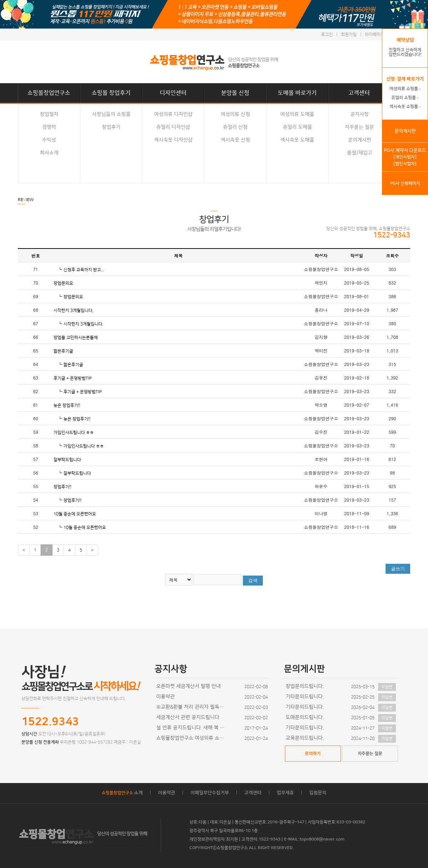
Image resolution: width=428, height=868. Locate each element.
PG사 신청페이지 (405, 183)
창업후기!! (62, 487)
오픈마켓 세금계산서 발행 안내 (188, 686)
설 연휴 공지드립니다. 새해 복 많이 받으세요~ (192, 728)
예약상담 (405, 40)
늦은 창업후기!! (67, 405)
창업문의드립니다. (305, 686)
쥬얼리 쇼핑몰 (405, 98)
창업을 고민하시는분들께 (76, 338)
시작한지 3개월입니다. (73, 310)
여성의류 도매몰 (297, 114)
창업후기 (111, 127)
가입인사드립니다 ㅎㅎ (74, 433)
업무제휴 (285, 793)
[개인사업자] (405, 157)
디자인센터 (173, 93)
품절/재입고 (360, 153)
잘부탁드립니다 (67, 460)
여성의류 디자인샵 (173, 114)
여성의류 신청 (235, 114)
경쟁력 (49, 127)
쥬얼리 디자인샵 (173, 127)
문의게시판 (360, 140)
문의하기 (313, 754)
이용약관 (165, 697)
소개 (122, 793)
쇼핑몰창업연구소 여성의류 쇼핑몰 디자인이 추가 (192, 738)
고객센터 (359, 93)
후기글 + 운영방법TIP (73, 378)
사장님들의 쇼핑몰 (111, 114)
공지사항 (360, 114)
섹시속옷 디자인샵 (173, 140)
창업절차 (49, 114)
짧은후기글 (63, 351)
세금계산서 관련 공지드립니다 (188, 717)
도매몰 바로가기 (297, 93)
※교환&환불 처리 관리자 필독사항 (192, 707)
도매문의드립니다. (305, 717)
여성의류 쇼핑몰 (405, 89)
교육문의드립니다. (305, 738)
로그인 (327, 34)
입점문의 (318, 793)
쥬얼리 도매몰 (297, 127)
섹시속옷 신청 (235, 140)
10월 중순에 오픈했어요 (75, 514)
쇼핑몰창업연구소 (49, 93)
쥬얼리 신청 (235, 127)
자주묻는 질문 (360, 127)
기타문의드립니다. (305, 697)
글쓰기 (398, 569)
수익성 (49, 140)
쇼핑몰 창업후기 (111, 93)
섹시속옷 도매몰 (297, 140)
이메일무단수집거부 (210, 793)
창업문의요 (63, 283)
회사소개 (49, 153)
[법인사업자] (405, 164)
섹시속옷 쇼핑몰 (405, 107)
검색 (253, 580)
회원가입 (349, 34)
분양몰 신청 (235, 93)
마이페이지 (375, 34)
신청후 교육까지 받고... (84, 270)
